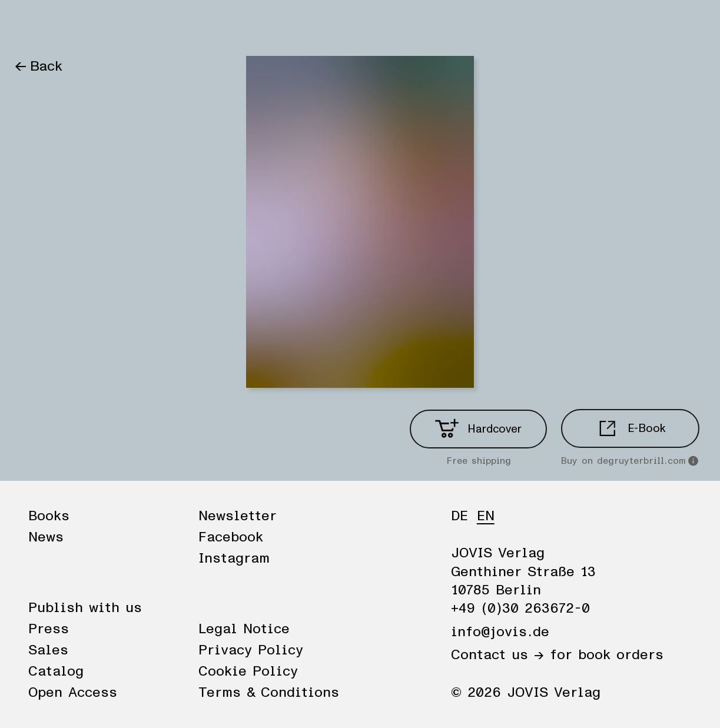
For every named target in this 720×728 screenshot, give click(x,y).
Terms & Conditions (269, 693)
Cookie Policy (248, 672)
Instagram (234, 559)
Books (34, 25)
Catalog (56, 672)
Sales (48, 650)
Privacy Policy (251, 650)
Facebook (231, 537)
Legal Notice (244, 629)
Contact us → (497, 655)
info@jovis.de (500, 632)
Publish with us (85, 608)
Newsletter (238, 516)
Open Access (73, 693)
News (87, 25)
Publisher (148, 25)
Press (49, 629)
